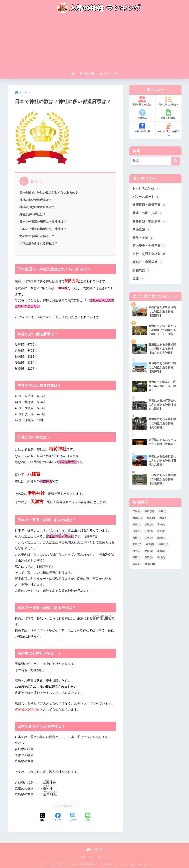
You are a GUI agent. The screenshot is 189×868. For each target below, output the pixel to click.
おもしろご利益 (146, 189)
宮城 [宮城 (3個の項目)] (149, 524)
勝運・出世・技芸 (148, 213)
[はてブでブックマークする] (73, 817)
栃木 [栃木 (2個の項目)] (150, 544)
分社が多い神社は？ (33, 214)
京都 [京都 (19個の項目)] (149, 511)
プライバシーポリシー (95, 857)
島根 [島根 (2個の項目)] (136, 538)
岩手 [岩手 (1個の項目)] (161, 531)
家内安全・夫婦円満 (149, 246)
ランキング (109, 74)
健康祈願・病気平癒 (149, 205)
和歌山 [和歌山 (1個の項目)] (138, 518)
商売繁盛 (142, 230)
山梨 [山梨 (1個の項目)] (149, 531)
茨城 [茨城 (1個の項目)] (161, 551)
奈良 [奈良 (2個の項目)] (136, 524)
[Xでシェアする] (43, 817)
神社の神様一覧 (142, 128)
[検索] (176, 161)
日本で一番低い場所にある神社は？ (43, 229)
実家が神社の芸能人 (142, 101)
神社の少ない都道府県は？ (37, 207)
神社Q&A (142, 114)
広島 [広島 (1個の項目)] (149, 538)
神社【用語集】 (169, 114)
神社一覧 (87, 74)
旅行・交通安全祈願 (149, 254)
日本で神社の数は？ (169, 101)
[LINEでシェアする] (88, 817)
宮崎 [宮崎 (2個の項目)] (161, 524)
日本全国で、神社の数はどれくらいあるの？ (49, 193)
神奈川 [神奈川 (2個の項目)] (164, 544)
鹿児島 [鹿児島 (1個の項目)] (150, 564)
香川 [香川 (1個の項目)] (161, 557)
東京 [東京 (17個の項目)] (137, 544)
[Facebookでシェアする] (58, 817)
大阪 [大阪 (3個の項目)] (163, 518)
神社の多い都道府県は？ (35, 200)
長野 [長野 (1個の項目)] (136, 557)
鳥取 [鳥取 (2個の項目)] (136, 564)
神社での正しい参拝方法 (169, 130)
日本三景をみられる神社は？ (38, 243)
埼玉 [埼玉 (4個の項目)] (151, 518)
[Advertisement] (94, 42)
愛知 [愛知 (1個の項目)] (161, 538)
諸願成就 (142, 270)
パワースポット (146, 197)
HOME (94, 850)
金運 (139, 279)
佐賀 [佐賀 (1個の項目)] (162, 511)
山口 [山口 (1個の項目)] (136, 531)
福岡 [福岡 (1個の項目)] (136, 551)
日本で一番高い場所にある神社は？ (43, 222)
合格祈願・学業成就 (149, 221)
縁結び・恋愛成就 (148, 262)
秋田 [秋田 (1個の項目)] (149, 551)
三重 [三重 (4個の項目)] (136, 511)
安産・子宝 (143, 238)
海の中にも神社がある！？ (37, 236)
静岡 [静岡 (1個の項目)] (149, 557)
